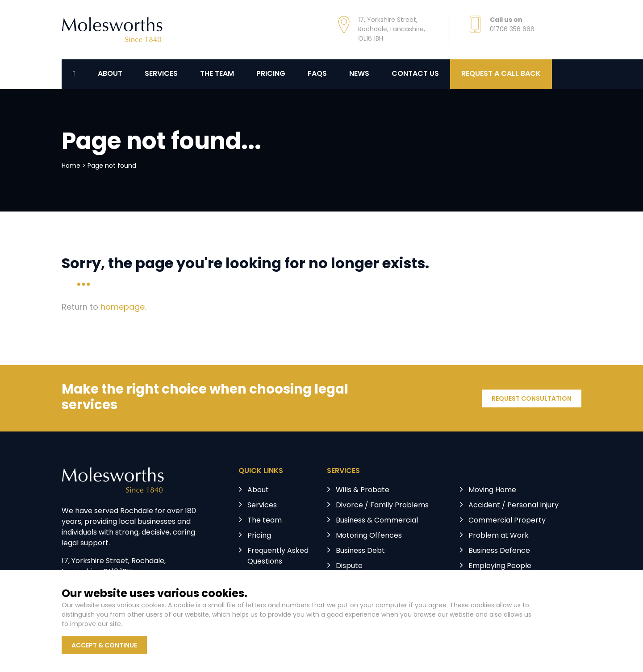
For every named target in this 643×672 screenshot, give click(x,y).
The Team (217, 74)
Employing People (500, 566)
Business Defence (499, 551)
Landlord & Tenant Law (376, 581)
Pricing (271, 74)
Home (71, 166)
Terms (223, 623)
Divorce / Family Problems (382, 506)
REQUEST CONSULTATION (532, 399)
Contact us (415, 74)
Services (161, 74)
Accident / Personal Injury (514, 506)
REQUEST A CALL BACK (501, 74)
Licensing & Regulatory (508, 581)
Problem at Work (499, 536)
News (359, 74)
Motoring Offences (369, 536)
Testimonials (269, 577)
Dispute (349, 566)
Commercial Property (507, 521)
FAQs (317, 74)
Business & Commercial (377, 521)
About (110, 74)
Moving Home (492, 490)
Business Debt (360, 551)
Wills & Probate (363, 490)
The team (265, 521)
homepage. (123, 308)
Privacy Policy (177, 623)
